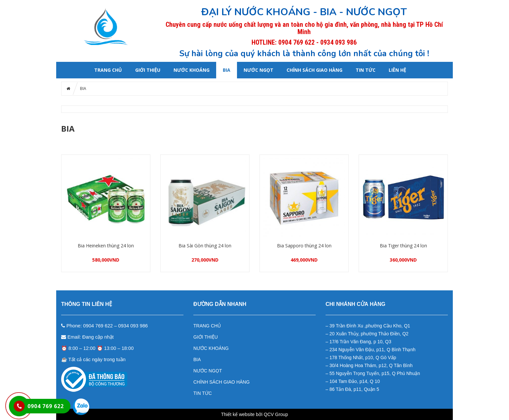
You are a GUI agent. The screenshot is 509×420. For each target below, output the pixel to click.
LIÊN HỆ (397, 70)
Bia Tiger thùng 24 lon (403, 246)
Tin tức (366, 70)
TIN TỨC (203, 393)
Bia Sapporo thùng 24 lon (304, 246)
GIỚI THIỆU (148, 70)
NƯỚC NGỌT (258, 70)
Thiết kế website (238, 414)
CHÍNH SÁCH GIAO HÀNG (314, 70)
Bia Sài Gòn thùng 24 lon (205, 246)
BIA (227, 70)
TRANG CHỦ (207, 326)
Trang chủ (108, 70)
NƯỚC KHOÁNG (192, 70)
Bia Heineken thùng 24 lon (106, 246)
